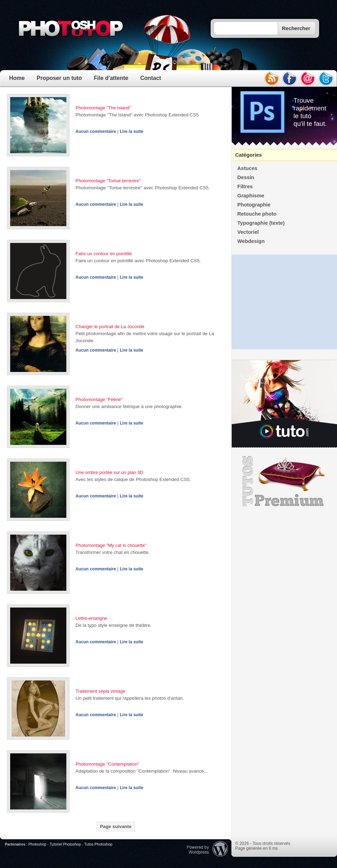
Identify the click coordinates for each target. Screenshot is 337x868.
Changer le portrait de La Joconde (110, 327)
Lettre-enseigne (91, 618)
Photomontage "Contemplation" (107, 764)
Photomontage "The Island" (103, 108)
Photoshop (37, 844)
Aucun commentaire (96, 131)
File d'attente (111, 78)
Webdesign (251, 241)
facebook (290, 79)
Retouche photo (257, 214)
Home (17, 78)
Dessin (246, 177)
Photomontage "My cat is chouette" (111, 545)
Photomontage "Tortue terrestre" (108, 181)
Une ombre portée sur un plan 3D (109, 472)
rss (271, 79)
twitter (326, 79)
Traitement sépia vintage (100, 691)
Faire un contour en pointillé (104, 254)
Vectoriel (248, 232)
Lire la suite (131, 131)
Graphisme (251, 196)
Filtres (245, 187)
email (308, 79)
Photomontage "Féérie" (99, 399)
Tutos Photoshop (98, 844)
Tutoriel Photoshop (65, 844)
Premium (284, 481)
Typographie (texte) (261, 223)
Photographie (254, 205)
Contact (151, 78)
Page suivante (116, 826)
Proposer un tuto (59, 78)
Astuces (247, 168)
